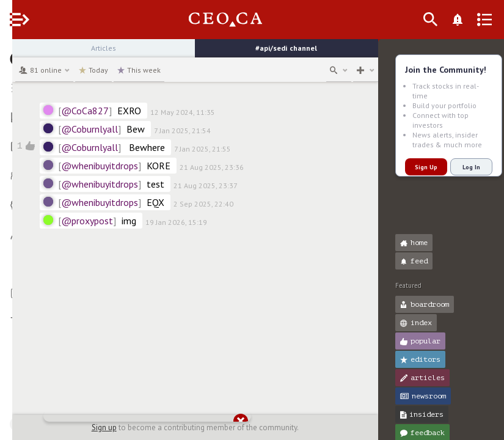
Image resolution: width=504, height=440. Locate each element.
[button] (13, 54)
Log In (459, 167)
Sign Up (414, 167)
